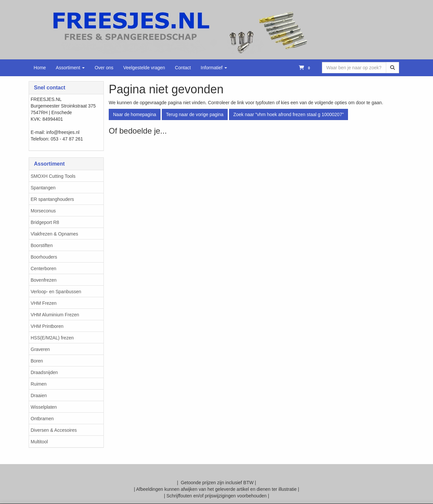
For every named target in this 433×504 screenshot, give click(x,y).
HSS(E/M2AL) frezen (52, 338)
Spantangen (43, 188)
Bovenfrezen (44, 280)
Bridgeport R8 (45, 222)
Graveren (40, 349)
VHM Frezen (44, 303)
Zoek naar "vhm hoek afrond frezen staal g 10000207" (289, 114)
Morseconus (43, 211)
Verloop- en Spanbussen (56, 292)
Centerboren (43, 268)
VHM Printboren (47, 326)
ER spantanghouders (52, 199)
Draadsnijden (44, 372)
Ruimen (39, 384)
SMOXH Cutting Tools (53, 176)
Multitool (39, 442)
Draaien (39, 395)
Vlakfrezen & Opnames (54, 234)
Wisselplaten (44, 407)
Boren (37, 361)
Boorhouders (44, 257)
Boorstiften (42, 245)
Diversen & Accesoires (54, 430)
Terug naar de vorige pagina (195, 114)
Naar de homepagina (135, 114)
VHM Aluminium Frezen (55, 315)
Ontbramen (42, 419)
